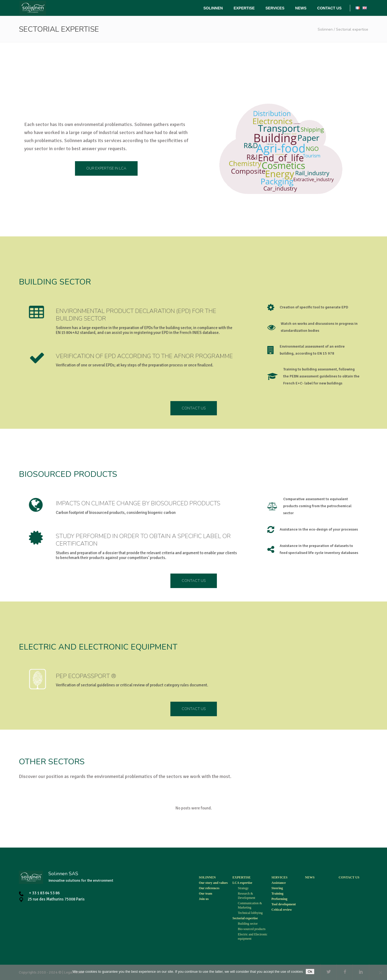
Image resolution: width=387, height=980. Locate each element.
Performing (279, 899)
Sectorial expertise (245, 918)
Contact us (349, 877)
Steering (277, 888)
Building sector (248, 924)
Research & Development (247, 896)
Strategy (243, 888)
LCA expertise (242, 883)
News (310, 877)
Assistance (279, 883)
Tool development (284, 904)
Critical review (282, 910)
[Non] (380, 972)
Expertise (242, 877)
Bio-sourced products (252, 929)
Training (277, 893)
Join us (204, 899)
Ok (310, 972)
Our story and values (213, 883)
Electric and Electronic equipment (253, 936)
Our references (209, 888)
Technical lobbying (250, 913)
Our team (205, 893)
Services (279, 877)
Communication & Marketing (250, 905)
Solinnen (325, 29)
